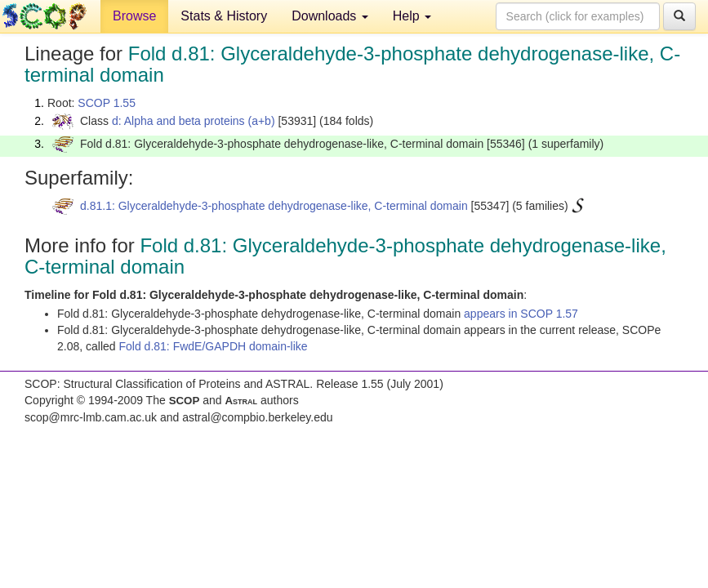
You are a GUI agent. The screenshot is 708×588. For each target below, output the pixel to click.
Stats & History (224, 16)
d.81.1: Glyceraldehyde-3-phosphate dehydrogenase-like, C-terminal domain (274, 206)
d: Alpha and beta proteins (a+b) (194, 121)
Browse (134, 16)
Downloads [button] (330, 16)
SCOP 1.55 (107, 103)
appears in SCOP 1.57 (521, 314)
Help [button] (412, 16)
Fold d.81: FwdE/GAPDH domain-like (214, 346)
